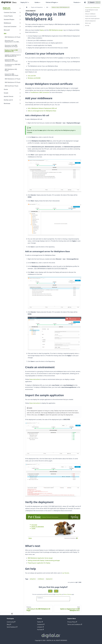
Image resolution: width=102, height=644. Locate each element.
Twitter (40, 622)
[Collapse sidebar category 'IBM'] (20, 34)
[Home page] (27, 7)
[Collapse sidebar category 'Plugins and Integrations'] (20, 8)
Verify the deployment (90, 21)
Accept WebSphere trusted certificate (55, 413)
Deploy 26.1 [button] (24, 2)
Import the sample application (92, 19)
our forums (66, 573)
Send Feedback (12, 627)
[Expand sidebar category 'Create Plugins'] (20, 16)
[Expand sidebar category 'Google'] (20, 93)
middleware (41, 579)
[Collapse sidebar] (12, 614)
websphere (33, 579)
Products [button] (76, 2)
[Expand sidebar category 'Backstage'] (20, 103)
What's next (88, 23)
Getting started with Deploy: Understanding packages (44, 560)
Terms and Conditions (75, 624)
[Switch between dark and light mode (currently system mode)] (85, 2)
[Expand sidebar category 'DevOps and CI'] (20, 100)
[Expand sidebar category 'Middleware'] (20, 23)
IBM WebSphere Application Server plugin (40, 558)
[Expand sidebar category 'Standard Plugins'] (20, 19)
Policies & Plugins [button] (51, 2)
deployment (49, 579)
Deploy (42, 30)
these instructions (35, 379)
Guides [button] (37, 2)
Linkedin (40, 627)
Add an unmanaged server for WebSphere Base (42, 111)
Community (11, 622)
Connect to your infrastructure (92, 8)
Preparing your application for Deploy (39, 563)
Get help (87, 25)
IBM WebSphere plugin (56, 30)
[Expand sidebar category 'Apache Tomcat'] (20, 96)
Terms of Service (67, 594)
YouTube (40, 630)
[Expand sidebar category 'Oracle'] (20, 89)
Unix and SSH (32, 76)
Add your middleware (90, 14)
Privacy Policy (59, 594)
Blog (9, 624)
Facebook (41, 624)
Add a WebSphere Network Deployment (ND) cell (42, 108)
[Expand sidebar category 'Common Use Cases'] (20, 12)
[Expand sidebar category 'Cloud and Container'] (20, 26)
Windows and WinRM (34, 78)
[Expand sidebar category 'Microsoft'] (20, 30)
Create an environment (91, 16)
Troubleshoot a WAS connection (40, 92)
